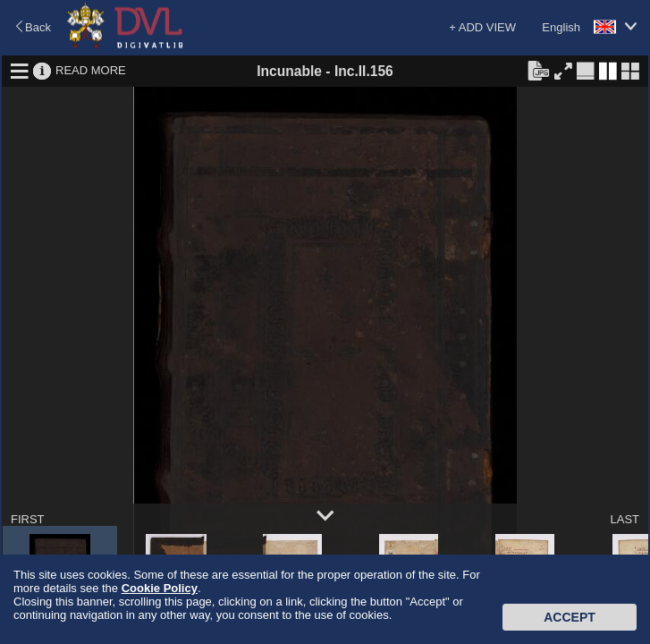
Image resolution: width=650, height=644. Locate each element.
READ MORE (91, 70)
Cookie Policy (160, 588)
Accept (570, 617)
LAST (625, 519)
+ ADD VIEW (482, 27)
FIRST (28, 519)
